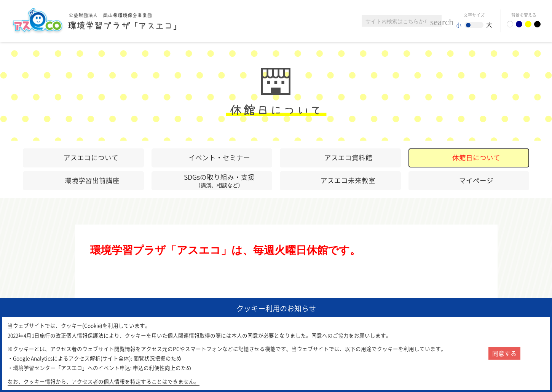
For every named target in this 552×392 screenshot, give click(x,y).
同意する (504, 353)
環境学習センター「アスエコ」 (98, 21)
